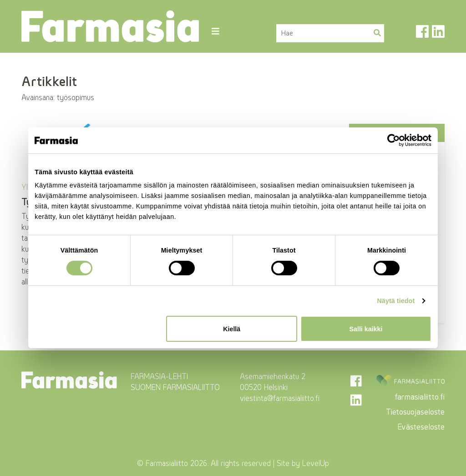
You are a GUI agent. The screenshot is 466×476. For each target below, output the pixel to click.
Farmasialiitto (167, 463)
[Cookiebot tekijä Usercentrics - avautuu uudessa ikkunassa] (392, 140)
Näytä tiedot (396, 301)
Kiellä (232, 329)
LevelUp (316, 463)
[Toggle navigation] (215, 31)
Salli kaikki (366, 329)
